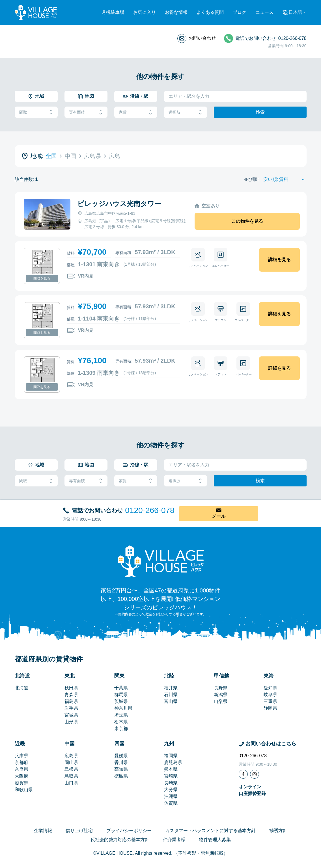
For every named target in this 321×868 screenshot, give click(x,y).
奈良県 (21, 769)
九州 (169, 744)
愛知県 (270, 688)
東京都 (121, 729)
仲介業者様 (174, 840)
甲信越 (221, 676)
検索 (260, 112)
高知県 (121, 769)
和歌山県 (24, 790)
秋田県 (71, 688)
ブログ (240, 12)
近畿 (20, 744)
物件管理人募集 (215, 840)
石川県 (171, 695)
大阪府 (21, 776)
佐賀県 (171, 803)
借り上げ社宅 (79, 831)
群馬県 (121, 695)
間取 (36, 112)
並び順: (251, 179)
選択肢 (186, 112)
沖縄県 (171, 796)
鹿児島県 (173, 762)
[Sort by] (285, 179)
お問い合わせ (202, 38)
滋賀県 (21, 783)
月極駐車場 (113, 12)
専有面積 (86, 112)
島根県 (71, 769)
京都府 (21, 762)
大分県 (171, 790)
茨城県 (121, 701)
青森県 (71, 695)
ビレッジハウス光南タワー (119, 204)
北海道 (22, 676)
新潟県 (221, 695)
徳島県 (121, 776)
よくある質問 (210, 12)
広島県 (71, 756)
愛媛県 (121, 756)
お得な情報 (176, 12)
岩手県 (71, 708)
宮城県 (71, 715)
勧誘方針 (278, 831)
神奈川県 (123, 708)
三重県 (270, 701)
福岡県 (171, 756)
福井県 (171, 688)
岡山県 (71, 762)
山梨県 (221, 701)
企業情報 (43, 831)
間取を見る (42, 278)
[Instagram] (255, 774)
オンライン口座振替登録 (252, 790)
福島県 (71, 701)
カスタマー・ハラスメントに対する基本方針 (210, 831)
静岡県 (270, 708)
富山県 (171, 701)
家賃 (136, 112)
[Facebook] (243, 774)
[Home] (161, 561)
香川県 (121, 762)
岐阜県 (270, 695)
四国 (119, 744)
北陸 (169, 676)
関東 (119, 676)
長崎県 (171, 783)
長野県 (221, 688)
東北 (70, 676)
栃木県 (121, 722)
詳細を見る (279, 260)
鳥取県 (71, 776)
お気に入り (145, 12)
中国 (70, 744)
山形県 (71, 722)
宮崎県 (171, 776)
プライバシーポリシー (129, 831)
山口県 (71, 783)
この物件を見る (247, 221)
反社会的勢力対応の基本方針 (120, 840)
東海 (269, 676)
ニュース (264, 12)
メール (219, 516)
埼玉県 (121, 715)
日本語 (295, 12)
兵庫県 (21, 756)
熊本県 (171, 769)
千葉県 (121, 688)
